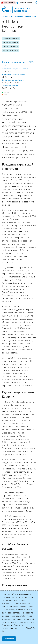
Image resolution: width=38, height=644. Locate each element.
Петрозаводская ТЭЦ (11, 38)
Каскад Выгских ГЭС (11, 42)
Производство (8, 16)
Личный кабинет (9, 3)
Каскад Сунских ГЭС (11, 51)
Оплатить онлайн (25, 3)
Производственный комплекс (26, 16)
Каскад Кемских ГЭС (11, 46)
